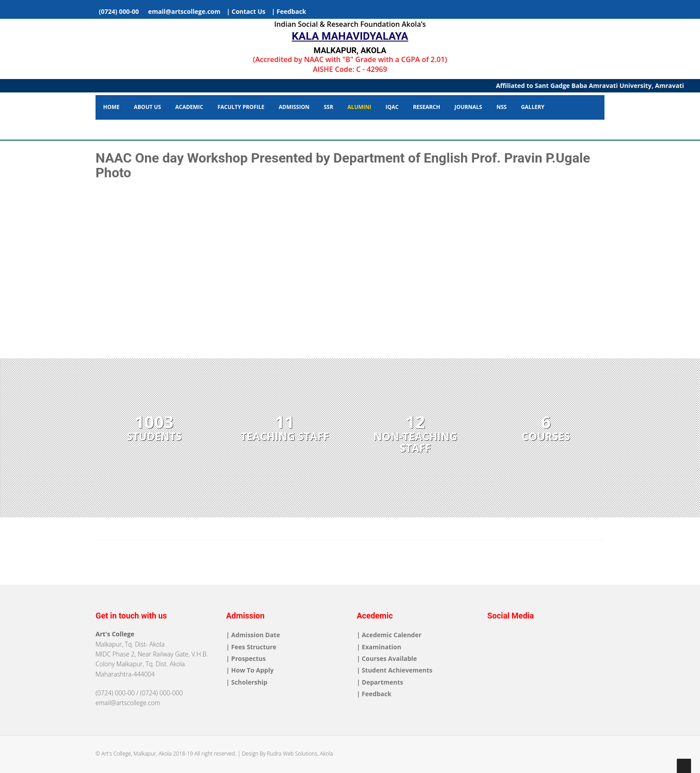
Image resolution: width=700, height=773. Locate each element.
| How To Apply (250, 670)
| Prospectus (246, 658)
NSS (502, 107)
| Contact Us (246, 11)
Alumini (359, 107)
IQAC (392, 107)
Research (427, 107)
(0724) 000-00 (118, 11)
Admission (294, 107)
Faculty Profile (241, 107)
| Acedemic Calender (389, 635)
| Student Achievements (394, 670)
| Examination (379, 647)
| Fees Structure (252, 647)
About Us (148, 107)
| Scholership (247, 682)
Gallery (533, 107)
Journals (468, 107)
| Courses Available (387, 658)
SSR (328, 107)
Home (111, 107)
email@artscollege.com (183, 11)
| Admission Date (253, 635)
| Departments (380, 682)
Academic (190, 107)
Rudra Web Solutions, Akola (300, 754)
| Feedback (289, 11)
